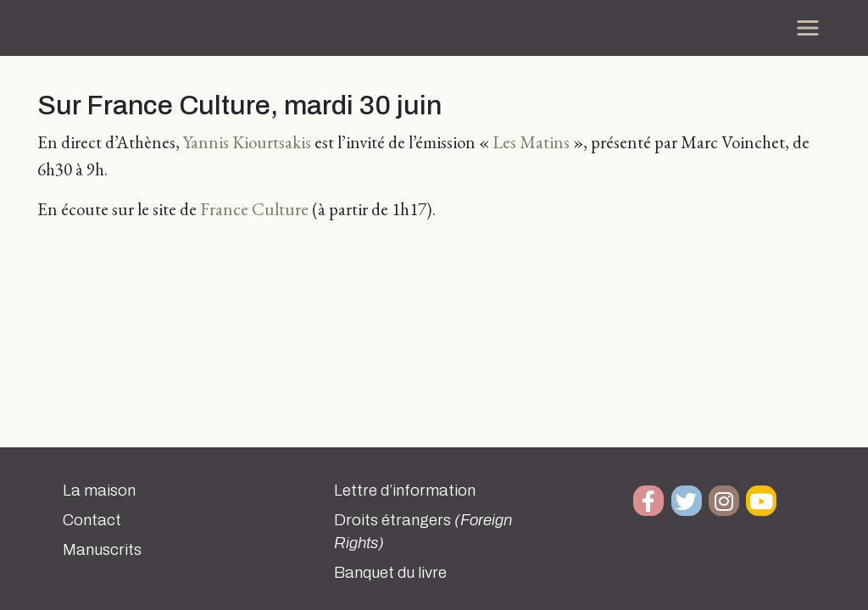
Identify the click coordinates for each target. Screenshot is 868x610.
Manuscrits (102, 550)
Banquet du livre (390, 573)
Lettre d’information (405, 491)
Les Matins (533, 142)
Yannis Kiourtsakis (247, 142)
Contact (92, 520)
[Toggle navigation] (808, 28)
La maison (99, 491)
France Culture (254, 209)
